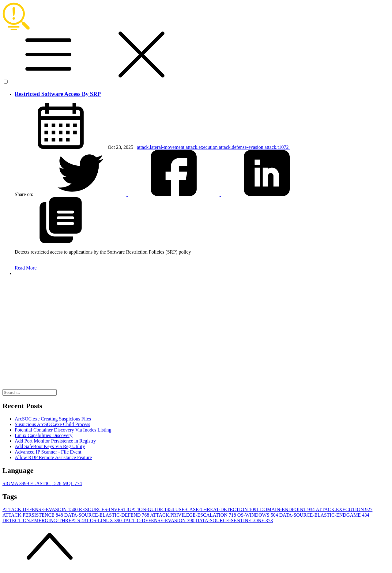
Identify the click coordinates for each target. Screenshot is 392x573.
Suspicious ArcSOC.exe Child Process (52, 424)
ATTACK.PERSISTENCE (33, 515)
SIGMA (16, 483)
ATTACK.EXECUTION (344, 509)
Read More (26, 268)
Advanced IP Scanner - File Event (48, 452)
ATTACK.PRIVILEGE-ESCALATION (194, 515)
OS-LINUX (106, 520)
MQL (72, 483)
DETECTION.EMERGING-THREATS (46, 520)
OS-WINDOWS (258, 515)
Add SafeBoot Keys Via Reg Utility (50, 446)
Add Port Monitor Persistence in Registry (55, 441)
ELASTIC (47, 483)
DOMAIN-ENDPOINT (288, 509)
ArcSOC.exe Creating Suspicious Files (53, 419)
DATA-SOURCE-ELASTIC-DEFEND (107, 515)
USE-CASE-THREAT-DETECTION (218, 509)
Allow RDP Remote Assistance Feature (53, 457)
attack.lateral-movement (161, 147)
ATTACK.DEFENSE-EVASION (41, 509)
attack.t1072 (277, 147)
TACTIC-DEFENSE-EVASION (159, 520)
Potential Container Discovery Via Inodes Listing (63, 430)
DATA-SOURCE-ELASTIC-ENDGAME (324, 515)
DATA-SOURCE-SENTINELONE (234, 520)
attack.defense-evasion (242, 147)
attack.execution (202, 147)
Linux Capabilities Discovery (43, 435)
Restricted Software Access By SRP (58, 94)
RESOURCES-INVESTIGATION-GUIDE (127, 509)
